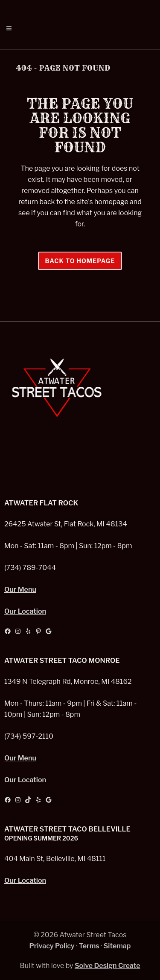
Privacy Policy (52, 946)
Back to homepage (80, 261)
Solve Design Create (108, 966)
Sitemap (117, 946)
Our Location (25, 611)
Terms (89, 946)
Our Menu (20, 589)
